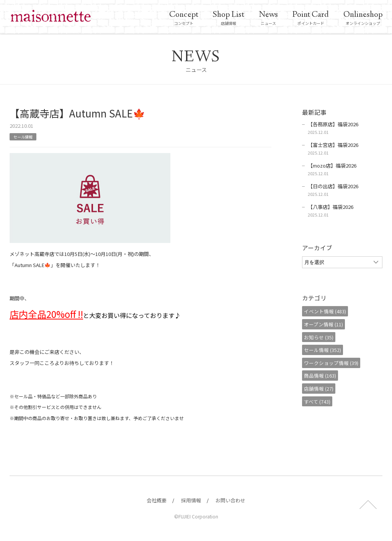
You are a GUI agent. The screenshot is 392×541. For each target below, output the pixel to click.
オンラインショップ (363, 18)
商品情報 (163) (324, 376)
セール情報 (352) (326, 350)
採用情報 (191, 500)
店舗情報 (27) (323, 389)
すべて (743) (321, 401)
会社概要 (157, 500)
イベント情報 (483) (329, 311)
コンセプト (184, 18)
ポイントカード (311, 18)
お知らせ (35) (323, 337)
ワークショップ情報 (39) (335, 363)
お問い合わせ (230, 500)
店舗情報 (229, 18)
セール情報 (25, 136)
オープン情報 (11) (327, 324)
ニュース (268, 18)
